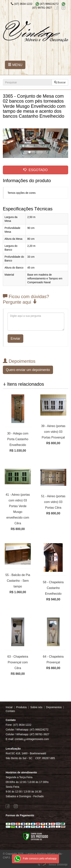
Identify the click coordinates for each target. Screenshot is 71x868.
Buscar (60, 82)
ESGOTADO (35, 170)
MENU (15, 65)
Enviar (15, 339)
